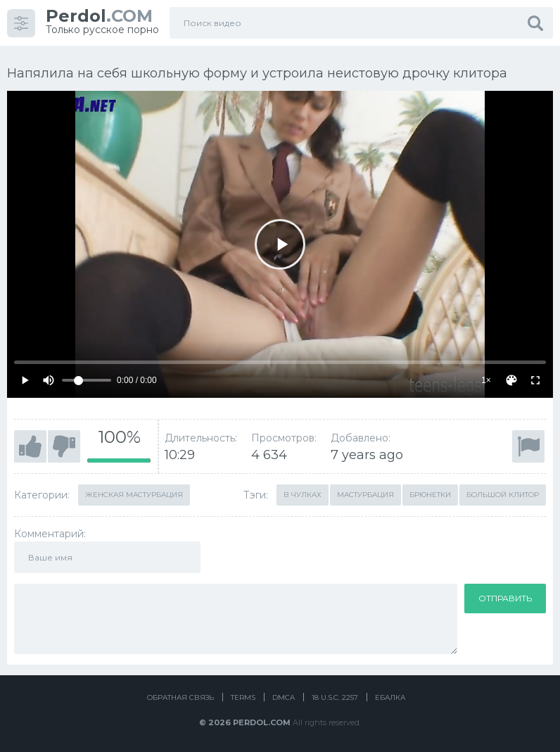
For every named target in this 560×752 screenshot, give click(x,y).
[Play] (280, 244)
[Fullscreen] (535, 380)
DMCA (284, 697)
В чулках (303, 495)
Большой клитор (503, 495)
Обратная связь (180, 697)
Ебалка (390, 697)
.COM (99, 16)
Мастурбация (365, 495)
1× (486, 380)
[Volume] (87, 380)
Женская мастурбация (134, 495)
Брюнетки (430, 495)
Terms (243, 697)
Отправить (505, 598)
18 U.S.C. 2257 (335, 697)
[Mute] (49, 380)
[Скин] (511, 380)
